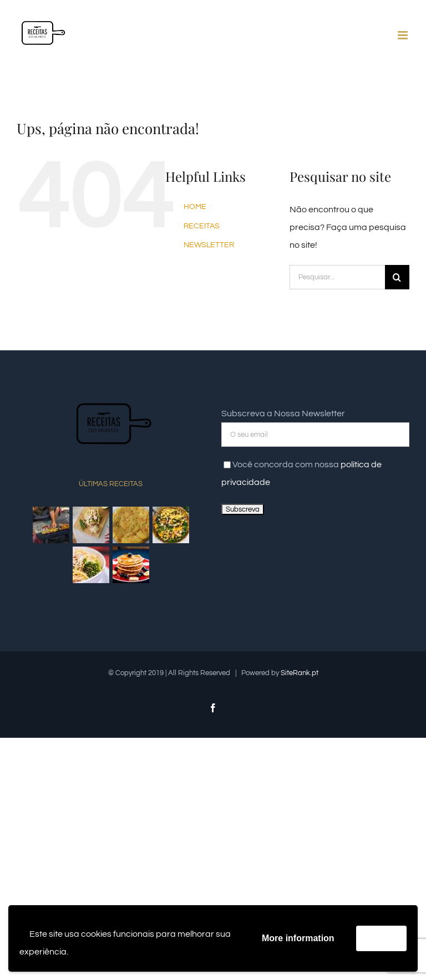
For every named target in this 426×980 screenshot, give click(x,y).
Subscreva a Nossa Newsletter (283, 414)
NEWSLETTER (209, 245)
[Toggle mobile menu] (404, 35)
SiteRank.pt (300, 673)
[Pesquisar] (397, 277)
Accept (381, 938)
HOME (195, 207)
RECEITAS (202, 226)
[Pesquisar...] (337, 277)
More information (298, 938)
